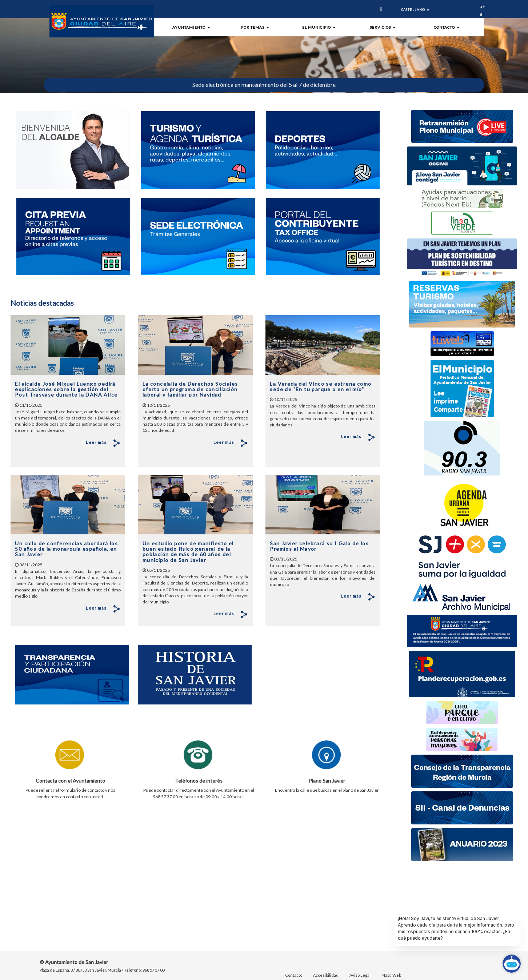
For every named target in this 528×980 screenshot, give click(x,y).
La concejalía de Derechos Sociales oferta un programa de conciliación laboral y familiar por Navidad (190, 386)
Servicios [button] (383, 27)
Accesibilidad (326, 975)
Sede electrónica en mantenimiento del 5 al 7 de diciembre (264, 85)
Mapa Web (391, 975)
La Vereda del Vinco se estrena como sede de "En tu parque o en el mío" (321, 383)
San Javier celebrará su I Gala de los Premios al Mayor (319, 542)
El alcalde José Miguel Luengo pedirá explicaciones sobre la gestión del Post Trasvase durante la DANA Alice (66, 386)
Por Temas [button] (255, 27)
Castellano (415, 10)
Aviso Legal (360, 975)
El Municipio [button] (319, 27)
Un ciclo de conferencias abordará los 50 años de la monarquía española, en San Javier (66, 545)
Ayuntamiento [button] (191, 27)
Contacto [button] (447, 27)
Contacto (294, 975)
